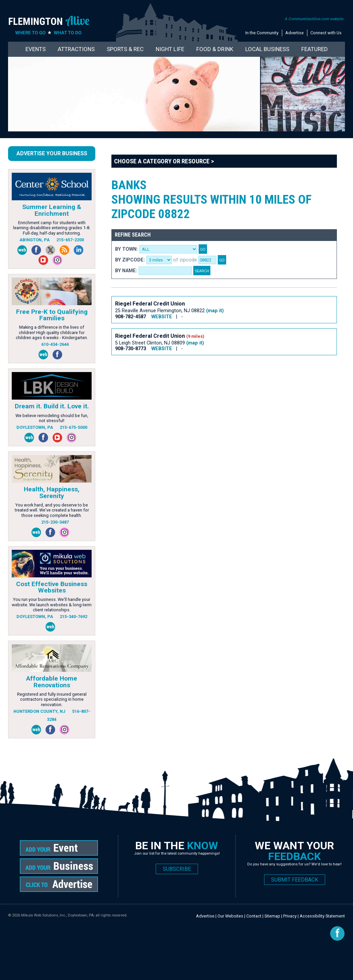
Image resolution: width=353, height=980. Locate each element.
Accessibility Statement (322, 916)
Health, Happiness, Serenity (52, 492)
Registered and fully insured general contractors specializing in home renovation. (52, 699)
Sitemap (272, 916)
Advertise (294, 33)
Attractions (76, 49)
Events (36, 49)
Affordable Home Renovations (52, 682)
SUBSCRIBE (177, 869)
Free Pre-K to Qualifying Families (52, 315)
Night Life (170, 49)
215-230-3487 (55, 522)
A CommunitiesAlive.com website (314, 19)
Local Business (267, 49)
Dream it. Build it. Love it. (52, 406)
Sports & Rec (125, 49)
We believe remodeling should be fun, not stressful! (52, 418)
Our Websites (230, 916)
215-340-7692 (73, 617)
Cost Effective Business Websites (52, 587)
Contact (254, 916)
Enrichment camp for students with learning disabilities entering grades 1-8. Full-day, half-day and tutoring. (52, 228)
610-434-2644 (55, 344)
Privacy (290, 916)
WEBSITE (162, 317)
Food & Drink (215, 49)
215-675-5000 (73, 427)
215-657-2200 (70, 240)
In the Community (262, 33)
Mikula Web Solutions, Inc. (44, 915)
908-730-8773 (131, 349)
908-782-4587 (131, 317)
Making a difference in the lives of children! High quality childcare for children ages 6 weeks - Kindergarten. (52, 332)
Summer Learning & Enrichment (52, 210)
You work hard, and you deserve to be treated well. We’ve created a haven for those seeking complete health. (52, 510)
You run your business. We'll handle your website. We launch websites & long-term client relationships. (52, 605)
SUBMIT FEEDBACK (295, 880)
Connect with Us (326, 33)
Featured (315, 49)
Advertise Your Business (52, 153)
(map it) (215, 311)
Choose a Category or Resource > (164, 161)
